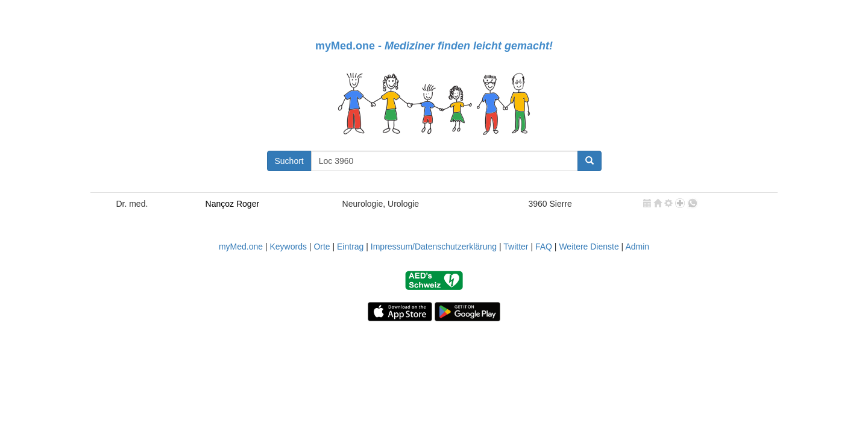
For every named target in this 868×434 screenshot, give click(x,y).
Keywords (288, 247)
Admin (637, 247)
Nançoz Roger (233, 204)
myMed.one (241, 247)
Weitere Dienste (589, 247)
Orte (322, 247)
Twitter (516, 247)
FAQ (544, 247)
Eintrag (350, 247)
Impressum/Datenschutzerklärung (434, 247)
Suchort (289, 161)
